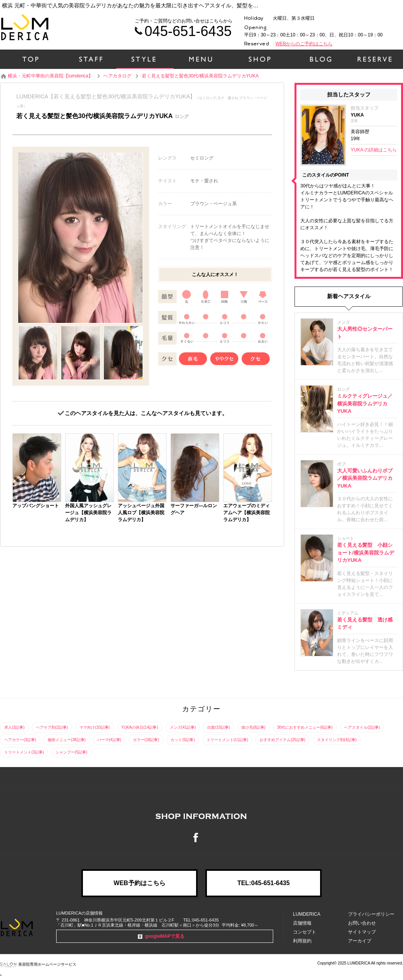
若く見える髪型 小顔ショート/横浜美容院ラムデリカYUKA (366, 553)
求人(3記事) (14, 727)
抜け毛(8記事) (253, 727)
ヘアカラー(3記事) (20, 740)
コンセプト (305, 932)
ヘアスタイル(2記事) (362, 727)
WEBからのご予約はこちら (304, 44)
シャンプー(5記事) (71, 752)
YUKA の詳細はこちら (374, 150)
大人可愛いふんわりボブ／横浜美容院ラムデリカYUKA (365, 478)
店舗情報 (302, 923)
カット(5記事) (183, 740)
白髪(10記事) (219, 727)
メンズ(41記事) (183, 727)
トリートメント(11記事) (227, 740)
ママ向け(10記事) (95, 727)
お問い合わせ (362, 923)
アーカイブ (360, 941)
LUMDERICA (307, 914)
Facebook (201, 838)
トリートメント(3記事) (24, 752)
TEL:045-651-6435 (263, 883)
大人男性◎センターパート (365, 333)
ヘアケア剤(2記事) (52, 727)
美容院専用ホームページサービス (38, 964)
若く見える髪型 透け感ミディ (365, 624)
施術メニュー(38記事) (67, 740)
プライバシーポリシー (371, 914)
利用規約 (302, 941)
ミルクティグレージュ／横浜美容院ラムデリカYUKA (365, 403)
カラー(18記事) (146, 740)
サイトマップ (362, 932)
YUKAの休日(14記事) (140, 727)
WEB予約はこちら (139, 883)
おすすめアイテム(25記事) (282, 740)
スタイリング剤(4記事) (337, 740)
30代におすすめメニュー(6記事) (305, 727)
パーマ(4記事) (109, 740)
